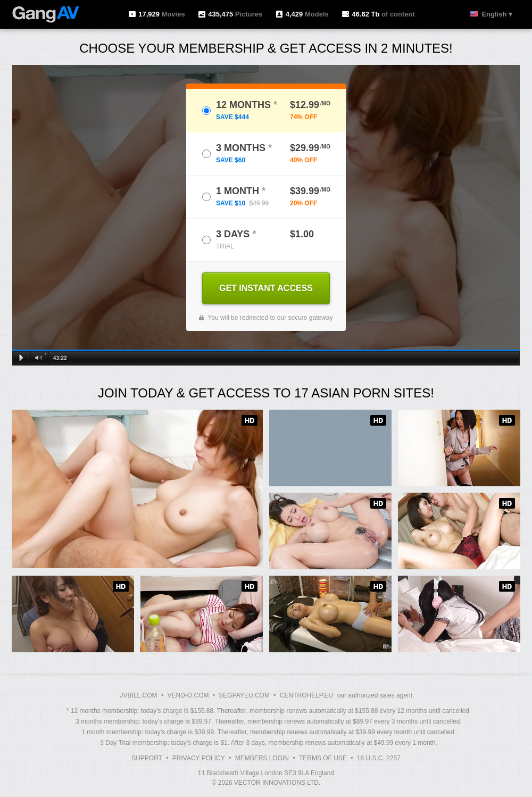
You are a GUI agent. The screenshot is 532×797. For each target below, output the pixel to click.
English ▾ (497, 14)
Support (147, 758)
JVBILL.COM (139, 695)
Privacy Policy (199, 758)
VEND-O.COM (188, 695)
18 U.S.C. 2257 (379, 758)
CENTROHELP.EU (306, 695)
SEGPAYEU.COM (244, 695)
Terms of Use (323, 758)
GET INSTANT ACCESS (266, 288)
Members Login (262, 758)
